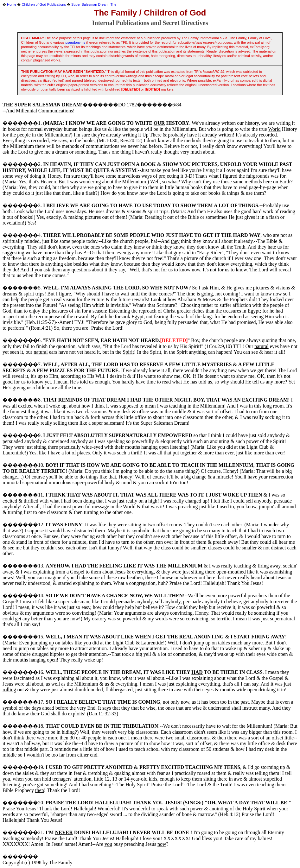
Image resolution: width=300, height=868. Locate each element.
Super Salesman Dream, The (94, 4)
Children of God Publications (44, 4)
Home (12, 4)
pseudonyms (75, 42)
